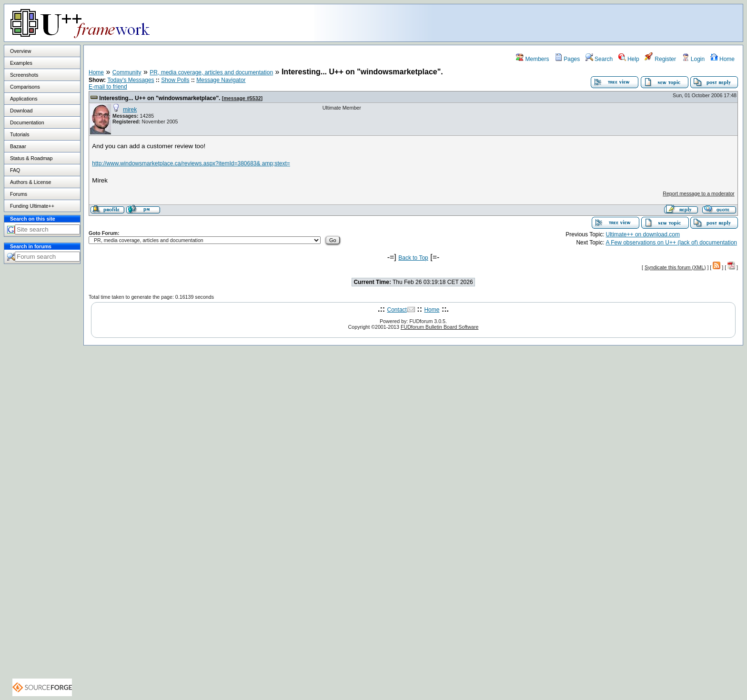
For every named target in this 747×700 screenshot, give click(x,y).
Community (127, 72)
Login (693, 59)
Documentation (27, 122)
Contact (397, 310)
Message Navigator (221, 80)
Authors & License (30, 182)
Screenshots (24, 75)
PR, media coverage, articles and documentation (211, 72)
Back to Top (413, 258)
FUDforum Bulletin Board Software (439, 327)
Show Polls (175, 80)
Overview (20, 51)
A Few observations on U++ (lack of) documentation (671, 243)
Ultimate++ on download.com (643, 234)
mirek (130, 110)
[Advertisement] (624, 22)
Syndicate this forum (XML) (675, 267)
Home (722, 59)
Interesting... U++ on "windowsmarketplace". (160, 98)
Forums (19, 194)
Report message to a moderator (698, 193)
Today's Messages (131, 80)
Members (532, 59)
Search (599, 59)
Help (629, 59)
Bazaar (18, 146)
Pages (567, 59)
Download (21, 111)
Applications (24, 99)
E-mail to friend (108, 87)
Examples (21, 63)
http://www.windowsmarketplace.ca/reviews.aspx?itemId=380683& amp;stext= (191, 163)
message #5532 (242, 98)
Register (660, 59)
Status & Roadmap (31, 158)
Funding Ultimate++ (32, 206)
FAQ (15, 170)
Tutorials (20, 134)
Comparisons (25, 87)
